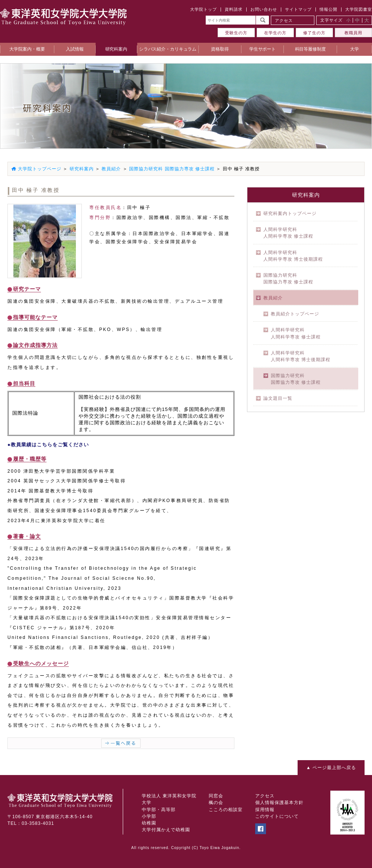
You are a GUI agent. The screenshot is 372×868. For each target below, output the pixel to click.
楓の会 (216, 803)
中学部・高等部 (159, 810)
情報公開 (328, 9)
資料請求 (234, 9)
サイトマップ (298, 9)
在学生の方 (275, 33)
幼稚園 (149, 823)
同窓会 (216, 796)
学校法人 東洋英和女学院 (169, 796)
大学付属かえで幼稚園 (166, 830)
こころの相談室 (226, 810)
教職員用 (353, 33)
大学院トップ (203, 9)
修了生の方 (314, 33)
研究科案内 (82, 169)
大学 (147, 803)
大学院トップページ (40, 169)
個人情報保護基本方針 (279, 803)
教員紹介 (111, 169)
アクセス (284, 20)
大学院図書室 (359, 9)
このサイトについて (277, 816)
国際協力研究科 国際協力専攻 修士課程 (172, 169)
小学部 (149, 816)
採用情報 (265, 810)
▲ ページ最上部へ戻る (331, 768)
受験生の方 (236, 33)
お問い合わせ (264, 9)
